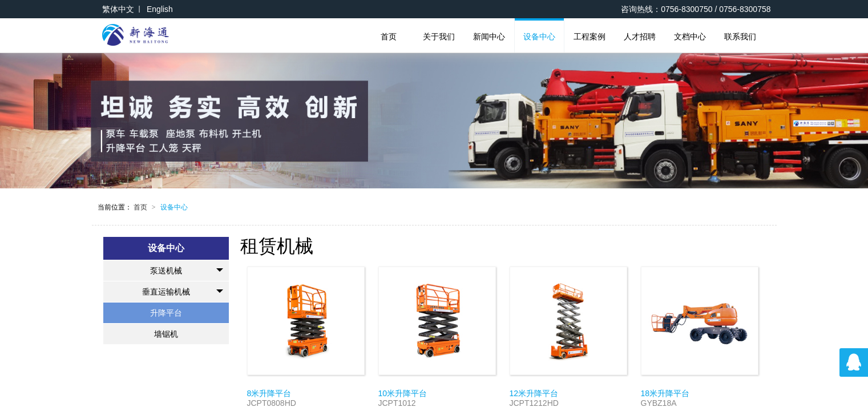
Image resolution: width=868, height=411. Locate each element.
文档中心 (690, 37)
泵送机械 (187, 271)
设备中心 (539, 37)
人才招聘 (640, 37)
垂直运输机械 (183, 292)
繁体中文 (118, 9)
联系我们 (740, 37)
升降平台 (166, 313)
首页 (389, 37)
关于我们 (439, 37)
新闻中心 (489, 37)
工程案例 (590, 37)
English (160, 9)
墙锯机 (166, 334)
